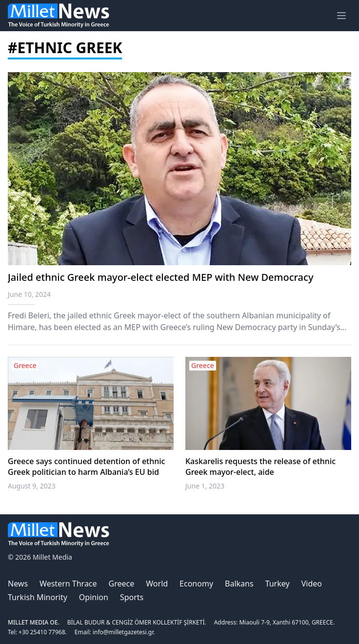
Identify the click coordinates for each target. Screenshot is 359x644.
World (157, 584)
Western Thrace (68, 584)
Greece (122, 584)
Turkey (278, 584)
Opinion (94, 597)
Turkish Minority (38, 597)
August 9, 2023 (32, 486)
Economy (196, 584)
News (18, 584)
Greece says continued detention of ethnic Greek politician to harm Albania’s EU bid (86, 467)
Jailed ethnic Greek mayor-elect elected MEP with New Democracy (160, 277)
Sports (132, 597)
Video (312, 584)
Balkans (239, 584)
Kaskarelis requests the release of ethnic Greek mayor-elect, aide (260, 467)
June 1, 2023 (205, 486)
